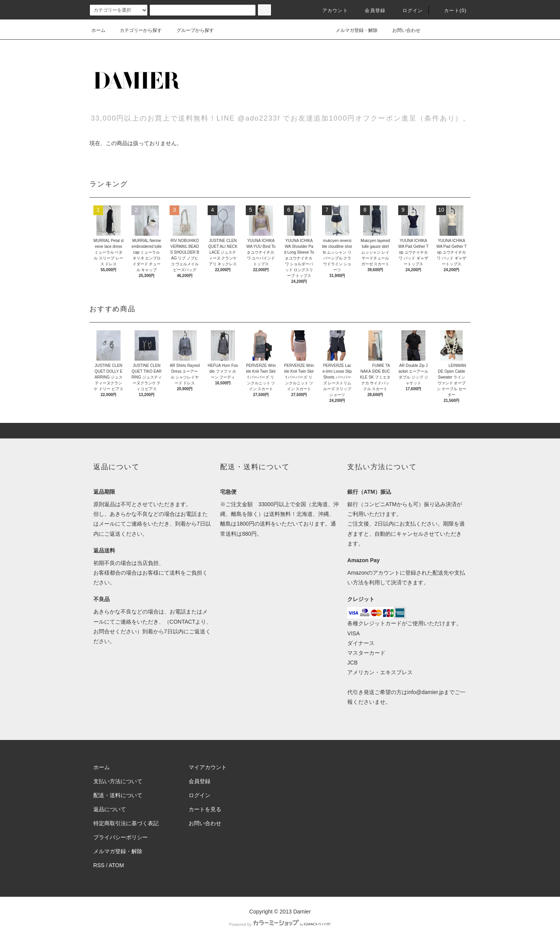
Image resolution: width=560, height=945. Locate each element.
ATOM (116, 865)
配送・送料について (118, 795)
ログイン (408, 11)
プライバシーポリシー (121, 837)
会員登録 (370, 11)
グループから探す (191, 30)
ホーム (98, 30)
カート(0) (451, 11)
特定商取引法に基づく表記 (126, 823)
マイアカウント (208, 767)
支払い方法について (118, 781)
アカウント (331, 11)
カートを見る (205, 809)
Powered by (280, 924)
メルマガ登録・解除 (352, 30)
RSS (99, 865)
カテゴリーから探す (136, 30)
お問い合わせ (402, 30)
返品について (110, 809)
